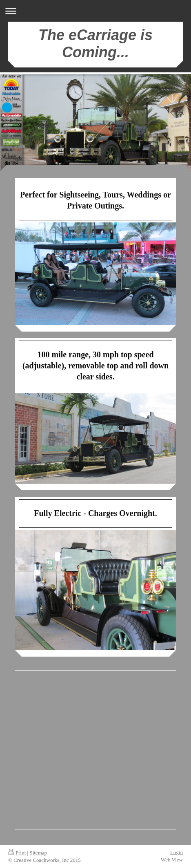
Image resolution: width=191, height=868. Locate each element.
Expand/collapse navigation (95, 11)
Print (17, 853)
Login (177, 852)
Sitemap (38, 853)
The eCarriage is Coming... (95, 44)
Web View (172, 860)
